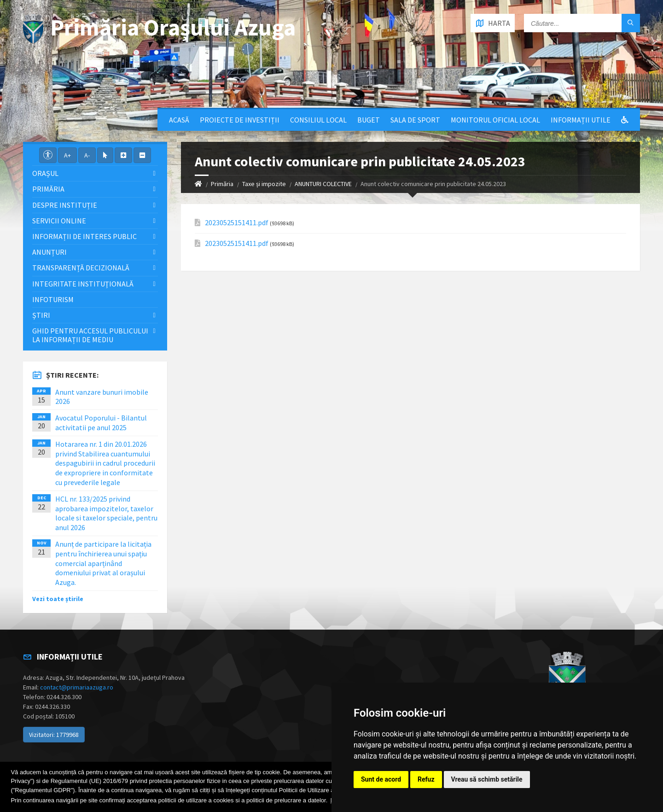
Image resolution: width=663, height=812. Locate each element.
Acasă (179, 120)
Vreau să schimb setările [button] (487, 779)
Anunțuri (49, 252)
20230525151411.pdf (237, 223)
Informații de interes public (84, 236)
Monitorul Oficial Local (495, 120)
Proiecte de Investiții (240, 120)
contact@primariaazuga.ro (77, 687)
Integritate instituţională (83, 284)
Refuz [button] (426, 779)
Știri (41, 315)
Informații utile (581, 120)
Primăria (222, 184)
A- (87, 155)
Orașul (45, 173)
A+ (67, 155)
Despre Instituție (65, 205)
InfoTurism (53, 299)
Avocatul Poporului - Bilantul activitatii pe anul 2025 (101, 423)
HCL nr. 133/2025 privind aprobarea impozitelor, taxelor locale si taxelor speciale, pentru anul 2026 (106, 513)
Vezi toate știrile (58, 599)
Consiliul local (318, 120)
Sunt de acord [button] (381, 779)
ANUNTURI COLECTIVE (323, 184)
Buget (369, 120)
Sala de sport (415, 120)
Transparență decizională (81, 268)
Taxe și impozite (264, 184)
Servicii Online (59, 221)
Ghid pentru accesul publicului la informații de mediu (90, 335)
